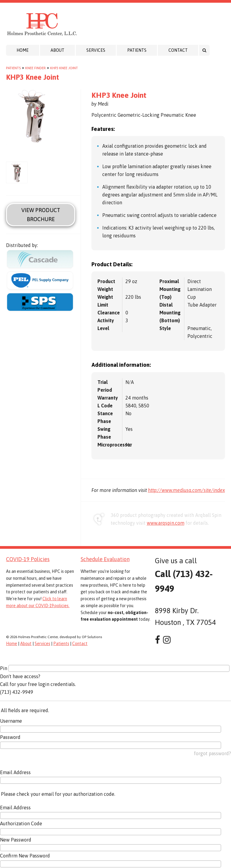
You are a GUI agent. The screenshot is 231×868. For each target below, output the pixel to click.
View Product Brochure (41, 215)
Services (96, 50)
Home (23, 50)
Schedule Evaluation (105, 559)
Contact (178, 50)
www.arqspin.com (166, 523)
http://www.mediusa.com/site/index (186, 490)
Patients (137, 50)
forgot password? (213, 753)
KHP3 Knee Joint (64, 68)
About (57, 50)
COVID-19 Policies (28, 559)
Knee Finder (35, 68)
